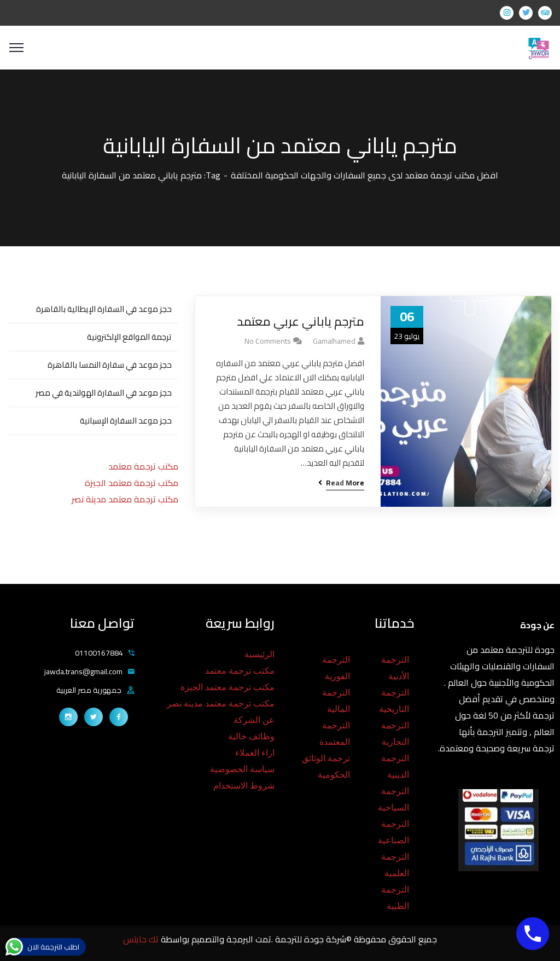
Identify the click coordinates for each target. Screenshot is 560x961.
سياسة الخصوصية (242, 769)
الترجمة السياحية (393, 799)
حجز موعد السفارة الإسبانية (126, 421)
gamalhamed (334, 341)
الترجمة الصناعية (393, 832)
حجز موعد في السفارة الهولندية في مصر (104, 393)
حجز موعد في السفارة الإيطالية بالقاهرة (104, 309)
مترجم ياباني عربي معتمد (301, 322)
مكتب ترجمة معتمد (143, 466)
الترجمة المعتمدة (335, 734)
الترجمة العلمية (395, 865)
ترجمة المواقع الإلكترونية (129, 337)
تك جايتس (142, 939)
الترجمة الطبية (395, 898)
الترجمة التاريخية (394, 701)
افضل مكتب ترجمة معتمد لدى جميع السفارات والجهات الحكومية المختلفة (364, 175)
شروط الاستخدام (244, 786)
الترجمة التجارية (395, 734)
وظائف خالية (251, 736)
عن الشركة (254, 720)
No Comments (268, 341)
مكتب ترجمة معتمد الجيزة (132, 483)
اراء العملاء (255, 753)
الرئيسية (259, 654)
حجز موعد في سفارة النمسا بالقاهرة (110, 365)
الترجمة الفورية (336, 668)
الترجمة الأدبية (395, 668)
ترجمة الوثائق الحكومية (326, 766)
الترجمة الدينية (395, 766)
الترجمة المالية (336, 701)
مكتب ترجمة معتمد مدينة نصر (125, 499)
